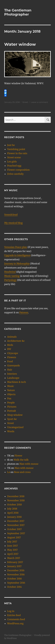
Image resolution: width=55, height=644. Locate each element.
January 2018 (14, 517)
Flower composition (18, 170)
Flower (18, 456)
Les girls (12, 162)
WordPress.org (15, 623)
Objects (11, 394)
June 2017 (12, 546)
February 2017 (15, 562)
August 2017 (14, 537)
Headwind (10, 272)
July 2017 (12, 542)
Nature (11, 390)
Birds (10, 345)
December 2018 (16, 496)
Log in (11, 611)
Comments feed (16, 619)
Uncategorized (15, 427)
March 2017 (14, 558)
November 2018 (16, 500)
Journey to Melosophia (17, 264)
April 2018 (13, 513)
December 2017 (16, 521)
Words (11, 431)
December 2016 (16, 570)
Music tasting (12, 276)
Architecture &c (16, 341)
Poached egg (14, 166)
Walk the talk (21, 460)
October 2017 (14, 529)
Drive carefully (15, 174)
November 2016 (16, 574)
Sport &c (12, 419)
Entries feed (14, 615)
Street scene (14, 157)
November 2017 (16, 525)
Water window (20, 44)
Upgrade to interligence (17, 255)
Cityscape (13, 353)
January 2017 (14, 566)
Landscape (13, 378)
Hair (10, 370)
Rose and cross (22, 472)
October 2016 (15, 579)
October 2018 (15, 505)
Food (10, 361)
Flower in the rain (17, 153)
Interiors (12, 374)
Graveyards (13, 366)
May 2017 (12, 550)
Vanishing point (16, 149)
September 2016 (16, 583)
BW (9, 349)
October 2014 (15, 587)
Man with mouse (29, 464)
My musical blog (13, 223)
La (9, 472)
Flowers (12, 357)
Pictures (12, 407)
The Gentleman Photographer (18, 12)
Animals (12, 337)
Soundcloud (11, 215)
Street (25, 102)
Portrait (12, 411)
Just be (11, 145)
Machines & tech (17, 382)
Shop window (15, 415)
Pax (9, 398)
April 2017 (13, 554)
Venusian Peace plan (16, 247)
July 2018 (12, 509)
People (11, 403)
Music (11, 386)
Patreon (24, 312)
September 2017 (16, 533)
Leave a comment (39, 102)
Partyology (10, 280)
